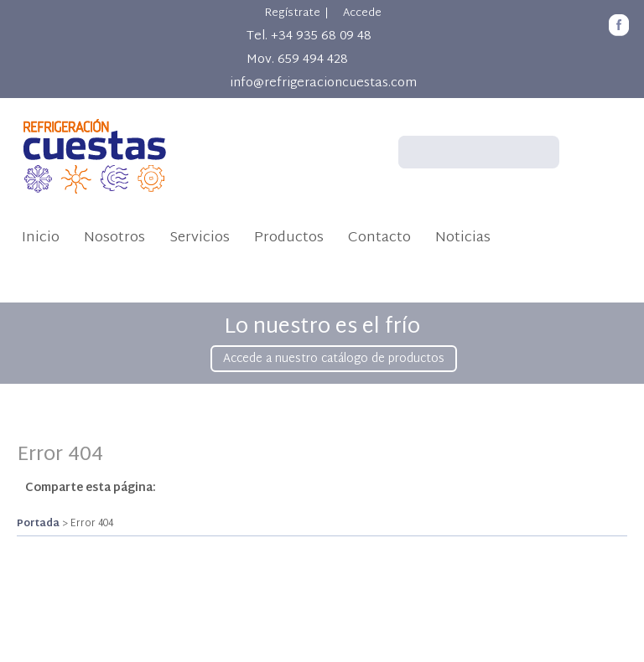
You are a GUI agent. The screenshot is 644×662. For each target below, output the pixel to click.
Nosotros (114, 238)
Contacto (379, 238)
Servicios (200, 238)
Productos (289, 238)
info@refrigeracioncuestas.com (323, 83)
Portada (38, 524)
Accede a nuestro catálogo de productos (334, 359)
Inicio (41, 238)
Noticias (463, 238)
